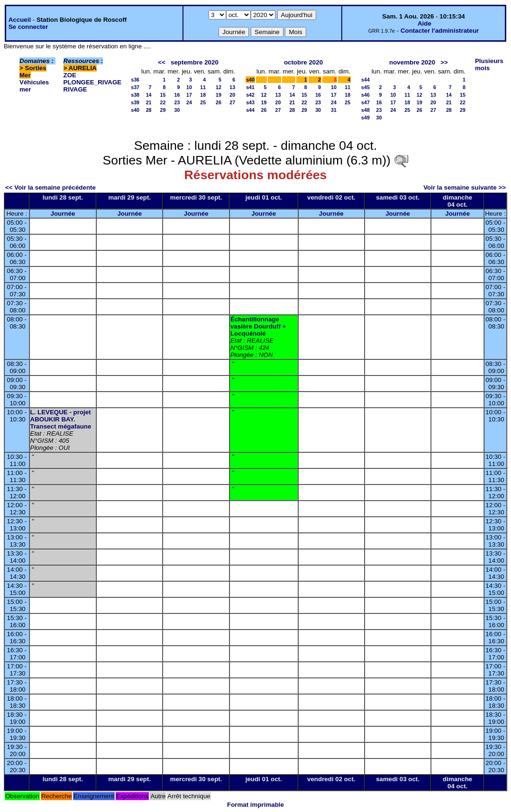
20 (232, 95)
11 (203, 87)
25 (203, 102)
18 (203, 95)
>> (444, 62)
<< (162, 62)
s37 (135, 87)
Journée (63, 214)
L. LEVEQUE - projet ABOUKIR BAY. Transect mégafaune (61, 419)
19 (219, 95)
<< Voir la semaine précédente (50, 187)
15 (163, 95)
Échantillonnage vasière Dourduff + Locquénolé (258, 326)
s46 (365, 95)
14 (149, 95)
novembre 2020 (412, 62)
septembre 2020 (195, 62)
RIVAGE (75, 89)
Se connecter (28, 27)
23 (177, 102)
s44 (250, 110)
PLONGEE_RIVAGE (93, 82)
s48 (365, 110)
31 (334, 110)
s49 (365, 118)
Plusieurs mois (489, 64)
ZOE (70, 75)
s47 (365, 102)
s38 (135, 95)
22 (163, 102)
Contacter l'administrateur (440, 31)
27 (232, 102)
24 (189, 102)
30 (177, 110)
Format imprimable (255, 805)
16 (177, 95)
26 (219, 102)
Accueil (20, 20)
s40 (135, 110)
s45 (365, 87)
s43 (250, 102)
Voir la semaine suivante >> (465, 187)
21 (149, 102)
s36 (135, 80)
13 (232, 87)
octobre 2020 (303, 62)
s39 (135, 102)
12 (219, 87)
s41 (250, 87)
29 (163, 110)
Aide (424, 23)
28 (149, 110)
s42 (250, 95)
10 (189, 87)
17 (189, 95)
